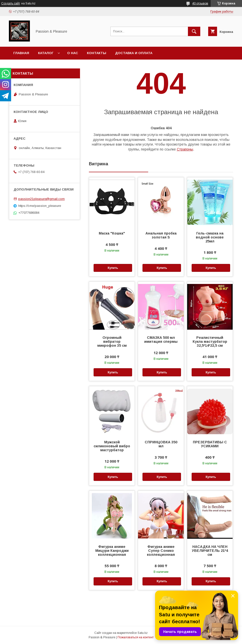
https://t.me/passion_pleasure (40, 206)
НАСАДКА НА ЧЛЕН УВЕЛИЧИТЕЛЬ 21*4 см (210, 551)
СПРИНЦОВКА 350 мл (161, 444)
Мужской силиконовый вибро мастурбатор (112, 446)
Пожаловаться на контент (136, 637)
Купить (113, 268)
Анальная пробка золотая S (161, 235)
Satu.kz (143, 633)
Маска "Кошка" (112, 233)
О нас (73, 53)
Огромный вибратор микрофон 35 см (112, 342)
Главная (21, 53)
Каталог (46, 53)
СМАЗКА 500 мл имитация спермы (161, 340)
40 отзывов (200, 3)
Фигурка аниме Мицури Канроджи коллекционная (112, 551)
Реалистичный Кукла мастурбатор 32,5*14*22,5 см (210, 342)
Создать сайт (11, 3)
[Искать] (194, 31)
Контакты (97, 53)
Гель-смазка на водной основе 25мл (210, 237)
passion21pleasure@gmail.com (41, 199)
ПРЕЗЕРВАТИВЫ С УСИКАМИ (210, 444)
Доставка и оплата (134, 53)
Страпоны (185, 149)
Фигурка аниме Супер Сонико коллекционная (161, 551)
